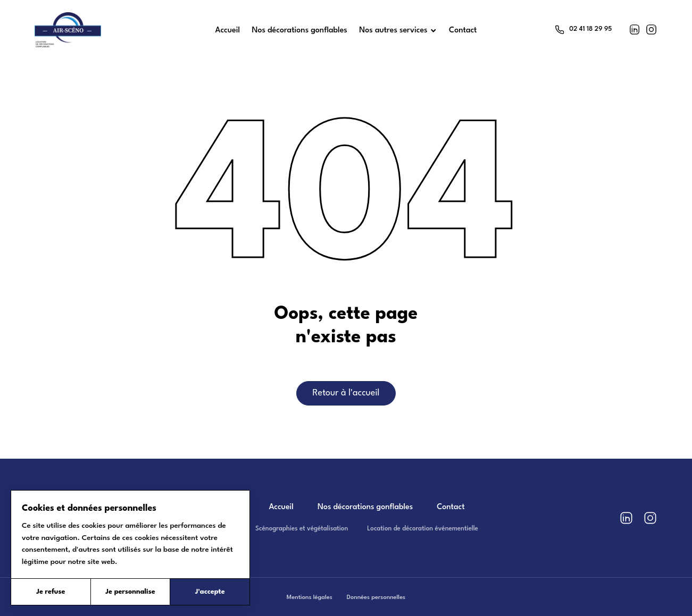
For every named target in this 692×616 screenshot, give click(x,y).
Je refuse (51, 592)
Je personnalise (130, 592)
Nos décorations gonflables (365, 507)
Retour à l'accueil (346, 393)
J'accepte (210, 592)
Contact (451, 507)
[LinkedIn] (635, 29)
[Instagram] (651, 29)
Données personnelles (376, 597)
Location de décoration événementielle (423, 529)
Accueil (281, 507)
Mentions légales (310, 597)
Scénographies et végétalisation (302, 529)
